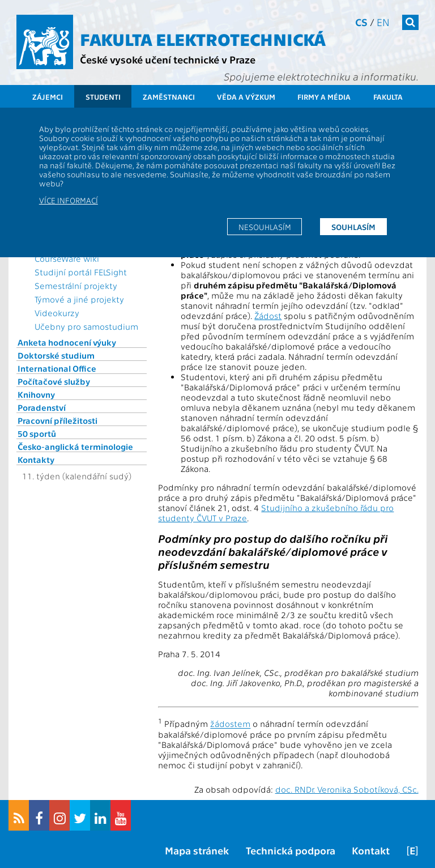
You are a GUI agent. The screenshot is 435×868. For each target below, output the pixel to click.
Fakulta (388, 97)
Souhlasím (353, 227)
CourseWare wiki (67, 258)
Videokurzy (57, 313)
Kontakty (36, 459)
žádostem (230, 724)
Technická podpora (291, 850)
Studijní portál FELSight (81, 272)
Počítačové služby (54, 381)
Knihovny (36, 394)
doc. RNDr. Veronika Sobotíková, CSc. (347, 789)
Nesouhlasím (265, 227)
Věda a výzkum (246, 97)
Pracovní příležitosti (57, 420)
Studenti (103, 97)
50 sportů (37, 433)
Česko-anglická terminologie (75, 446)
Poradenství (42, 407)
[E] (412, 850)
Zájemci (48, 97)
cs (361, 22)
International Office (57, 368)
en (383, 22)
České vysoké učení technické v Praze (168, 59)
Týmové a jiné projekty (79, 299)
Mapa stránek (197, 850)
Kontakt (371, 850)
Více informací (69, 200)
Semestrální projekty (76, 286)
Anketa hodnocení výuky (67, 342)
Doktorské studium (56, 355)
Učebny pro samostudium (86, 326)
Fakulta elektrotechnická (203, 39)
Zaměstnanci (169, 97)
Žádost (268, 316)
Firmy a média (324, 97)
